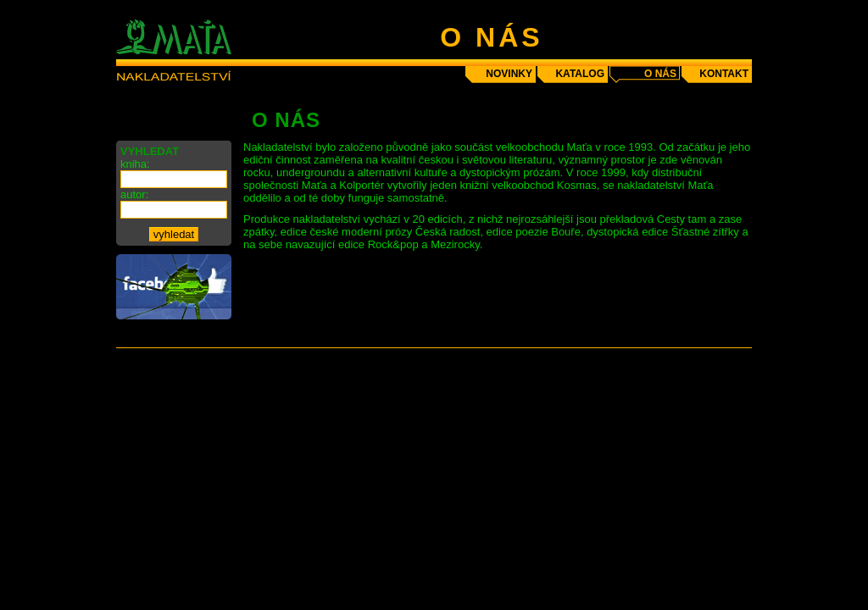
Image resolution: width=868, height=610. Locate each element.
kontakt (724, 74)
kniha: (135, 164)
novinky (509, 74)
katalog (580, 74)
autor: (134, 194)
